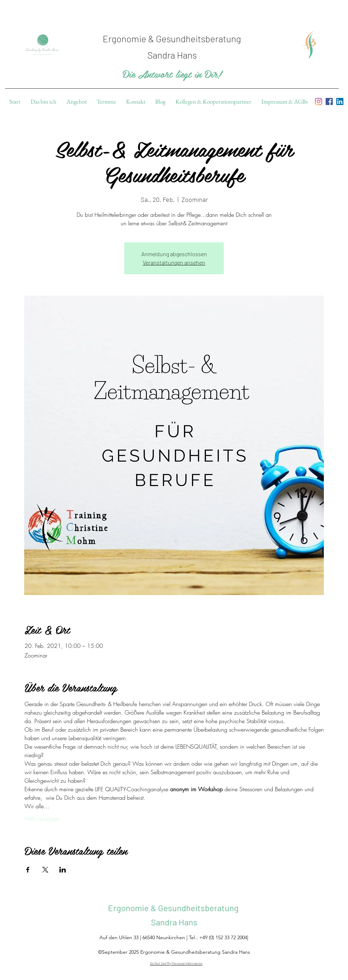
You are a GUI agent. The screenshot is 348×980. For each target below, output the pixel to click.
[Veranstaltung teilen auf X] (45, 870)
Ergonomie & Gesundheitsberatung (174, 908)
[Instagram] (319, 101)
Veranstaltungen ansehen (174, 262)
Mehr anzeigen (42, 819)
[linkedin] (340, 101)
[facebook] (329, 101)
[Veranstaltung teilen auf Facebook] (28, 870)
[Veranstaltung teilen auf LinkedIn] (63, 870)
